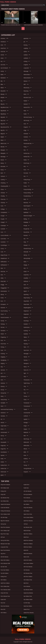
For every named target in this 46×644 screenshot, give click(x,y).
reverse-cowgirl (29, 216)
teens (27, 367)
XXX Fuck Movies (28, 567)
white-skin (28, 445)
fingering (5, 337)
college (4, 209)
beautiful (4, 91)
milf (26, 84)
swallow (27, 334)
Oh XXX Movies (28, 491)
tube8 (26, 409)
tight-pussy (28, 383)
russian (27, 235)
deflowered (5, 265)
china (4, 189)
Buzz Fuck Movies (5, 550)
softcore (27, 281)
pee (26, 150)
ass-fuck (4, 65)
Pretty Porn (4, 576)
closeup (4, 203)
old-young (28, 120)
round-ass (28, 232)
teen (27, 347)
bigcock (4, 134)
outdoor (27, 137)
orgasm (27, 127)
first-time (5, 344)
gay (3, 367)
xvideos (27, 459)
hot (3, 439)
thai (26, 377)
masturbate (28, 74)
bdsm (4, 88)
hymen (4, 455)
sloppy (27, 265)
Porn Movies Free (5, 596)
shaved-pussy (29, 248)
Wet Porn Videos (28, 534)
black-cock (5, 143)
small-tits (28, 275)
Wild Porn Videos (28, 544)
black (3, 140)
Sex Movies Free (5, 498)
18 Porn (26, 524)
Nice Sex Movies (5, 606)
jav (26, 42)
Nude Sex (26, 488)
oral (26, 124)
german (4, 370)
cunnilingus (5, 245)
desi (3, 268)
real (26, 199)
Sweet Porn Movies (29, 613)
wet (26, 436)
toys (26, 393)
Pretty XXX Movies (5, 511)
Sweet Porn (27, 609)
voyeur (27, 429)
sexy (26, 242)
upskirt (27, 419)
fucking (4, 354)
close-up (4, 199)
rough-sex (28, 229)
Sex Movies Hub (28, 527)
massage (27, 71)
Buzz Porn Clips (5, 534)
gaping (4, 363)
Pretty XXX (3, 491)
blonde (4, 147)
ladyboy (27, 48)
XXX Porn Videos (28, 576)
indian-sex (5, 468)
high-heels (5, 426)
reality (27, 209)
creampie (5, 225)
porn (27, 170)
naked (26, 101)
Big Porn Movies (5, 521)
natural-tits (28, 107)
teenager (27, 354)
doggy (4, 285)
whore (27, 449)
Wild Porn (26, 537)
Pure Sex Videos (5, 570)
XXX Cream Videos (28, 563)
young (27, 465)
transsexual (28, 406)
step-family (28, 298)
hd (3, 419)
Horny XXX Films (5, 540)
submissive (28, 327)
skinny (27, 255)
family (4, 321)
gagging (4, 357)
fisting (4, 347)
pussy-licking (29, 193)
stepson (27, 317)
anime (4, 55)
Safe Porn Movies (28, 521)
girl (3, 373)
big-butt (4, 117)
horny (4, 436)
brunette (4, 166)
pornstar (27, 173)
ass (3, 61)
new (26, 111)
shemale (27, 252)
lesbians (27, 58)
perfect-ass (28, 153)
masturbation (29, 78)
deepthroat (5, 258)
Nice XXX (3, 609)
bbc (3, 81)
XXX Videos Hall (5, 488)
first (3, 340)
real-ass (27, 203)
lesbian (27, 55)
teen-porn (28, 350)
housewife (5, 442)
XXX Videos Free (28, 580)
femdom (4, 331)
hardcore (5, 413)
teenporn (28, 363)
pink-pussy (28, 163)
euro (3, 301)
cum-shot (5, 239)
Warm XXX (26, 557)
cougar (4, 216)
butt (3, 173)
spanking (27, 288)
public (27, 183)
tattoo (27, 340)
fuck (4, 350)
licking (27, 61)
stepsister (28, 314)
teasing (27, 344)
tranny (27, 396)
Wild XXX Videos (28, 560)
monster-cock (29, 97)
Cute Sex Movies (5, 508)
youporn (27, 472)
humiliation (5, 452)
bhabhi (4, 97)
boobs (4, 160)
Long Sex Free (4, 547)
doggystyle (5, 288)
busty (4, 170)
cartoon (4, 176)
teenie (27, 357)
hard (4, 406)
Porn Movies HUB (5, 563)
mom (26, 94)
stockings (28, 321)
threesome (28, 380)
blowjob (4, 150)
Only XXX (3, 494)
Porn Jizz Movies (28, 494)
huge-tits (5, 449)
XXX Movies (27, 570)
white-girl (28, 442)
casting (4, 180)
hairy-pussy (5, 399)
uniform (27, 416)
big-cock (5, 120)
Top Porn (3, 553)
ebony (4, 294)
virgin (27, 426)
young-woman (29, 468)
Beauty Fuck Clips (5, 544)
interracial (5, 472)
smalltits (27, 278)
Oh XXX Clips (4, 517)
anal (4, 45)
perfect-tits (28, 157)
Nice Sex (3, 603)
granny (4, 386)
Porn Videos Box (5, 586)
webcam (27, 432)
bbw (3, 84)
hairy (3, 396)
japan (4, 475)
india (3, 459)
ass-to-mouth (6, 68)
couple (4, 219)
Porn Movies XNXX (6, 590)
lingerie (27, 65)
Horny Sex (3, 524)
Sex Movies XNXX (28, 590)
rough (27, 225)
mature (27, 81)
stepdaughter (28, 308)
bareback (5, 78)
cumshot (5, 242)
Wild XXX (26, 550)
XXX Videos (4, 580)
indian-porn (5, 465)
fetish (4, 334)
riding (27, 219)
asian (4, 58)
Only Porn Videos (28, 501)
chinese (4, 193)
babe (3, 74)
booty (4, 163)
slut (26, 268)
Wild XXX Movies (28, 553)
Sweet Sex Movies (28, 593)
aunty (4, 71)
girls (3, 380)
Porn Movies (27, 498)
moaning (27, 91)
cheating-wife (6, 186)
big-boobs (5, 111)
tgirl (26, 373)
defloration (5, 262)
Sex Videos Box (5, 501)
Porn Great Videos (28, 517)
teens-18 (27, 370)
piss (26, 166)
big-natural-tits (6, 127)
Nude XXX (3, 599)
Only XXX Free (4, 593)
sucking (27, 331)
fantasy (4, 324)
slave (26, 262)
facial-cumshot (6, 317)
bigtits (4, 137)
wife (26, 452)
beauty (4, 94)
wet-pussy (28, 439)
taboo (27, 337)
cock (4, 206)
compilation (5, 212)
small (26, 271)
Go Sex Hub (4, 567)
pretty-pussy (28, 180)
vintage (27, 422)
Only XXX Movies (28, 508)
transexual (28, 403)
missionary (28, 88)
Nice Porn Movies (5, 527)
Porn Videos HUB (5, 514)
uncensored (28, 413)
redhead (27, 212)
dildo (3, 278)
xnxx (26, 455)
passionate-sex (29, 143)
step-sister (28, 304)
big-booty (5, 114)
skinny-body (28, 258)
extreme (4, 308)
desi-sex (4, 271)
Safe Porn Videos (5, 583)
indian (4, 462)
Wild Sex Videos (28, 547)
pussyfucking (29, 196)
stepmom (28, 311)
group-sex (5, 393)
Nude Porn (26, 485)
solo (26, 285)
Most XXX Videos (5, 560)
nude (26, 114)
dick (3, 275)
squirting (27, 294)
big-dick (4, 124)
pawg (26, 147)
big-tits (4, 130)
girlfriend (5, 377)
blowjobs (4, 153)
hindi (3, 429)
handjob (4, 403)
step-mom (28, 301)
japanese (27, 38)
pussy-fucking (29, 189)
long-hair (27, 68)
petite (27, 160)
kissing (27, 45)
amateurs (5, 42)
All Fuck (3, 537)
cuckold (4, 229)
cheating (4, 183)
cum (4, 232)
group (4, 390)
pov (26, 176)
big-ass (4, 104)
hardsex (4, 416)
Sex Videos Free (28, 596)
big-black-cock (6, 107)
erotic (4, 298)
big (3, 101)
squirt (27, 291)
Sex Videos (26, 504)
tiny (26, 386)
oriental (27, 134)
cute (3, 252)
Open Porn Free (28, 514)
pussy (27, 186)
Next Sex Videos (28, 606)
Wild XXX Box (27, 531)
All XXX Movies (4, 557)
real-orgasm (28, 206)
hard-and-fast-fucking (8, 409)
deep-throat (5, 255)
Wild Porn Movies (28, 540)
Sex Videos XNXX (28, 599)
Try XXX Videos (5, 573)
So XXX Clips (27, 603)
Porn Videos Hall (5, 531)
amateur (5, 38)
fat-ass (4, 327)
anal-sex (4, 51)
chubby (4, 196)
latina (27, 51)
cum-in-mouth (6, 235)
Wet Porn (26, 583)
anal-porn (5, 48)
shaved (27, 245)
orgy (26, 130)
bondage (4, 157)
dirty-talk (5, 281)
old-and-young (29, 117)
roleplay (27, 222)
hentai (4, 422)
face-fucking (6, 311)
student (27, 324)
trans (26, 399)
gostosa (4, 383)
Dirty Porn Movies (5, 485)
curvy (4, 248)
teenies (27, 360)
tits (26, 390)
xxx (26, 462)
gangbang (5, 360)
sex (26, 239)
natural (27, 104)
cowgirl (4, 222)
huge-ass (5, 445)
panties (27, 140)
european (5, 304)
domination (5, 291)
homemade (5, 432)
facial (4, 314)
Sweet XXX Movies (5, 504)
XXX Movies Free (28, 573)
